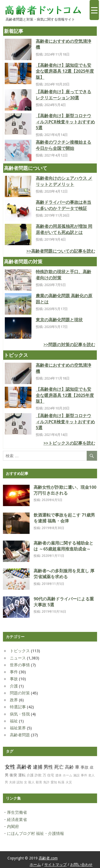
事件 (14, 672)
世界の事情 (20, 665)
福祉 (14, 721)
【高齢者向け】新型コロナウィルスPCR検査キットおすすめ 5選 (65, 122)
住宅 (51, 775)
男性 (48, 767)
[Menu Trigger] (94, 10)
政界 (14, 700)
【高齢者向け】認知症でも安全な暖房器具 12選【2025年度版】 (65, 71)
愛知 (54, 782)
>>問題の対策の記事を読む (69, 345)
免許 (46, 782)
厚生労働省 (17, 812)
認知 (20, 782)
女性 (10, 767)
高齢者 (24, 767)
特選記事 (18, 707)
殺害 (39, 782)
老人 (91, 775)
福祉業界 (18, 728)
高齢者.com (48, 858)
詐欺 (38, 775)
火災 (69, 782)
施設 (77, 775)
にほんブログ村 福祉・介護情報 (35, 834)
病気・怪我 (20, 714)
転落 (61, 782)
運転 (22, 775)
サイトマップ (55, 865)
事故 (14, 679)
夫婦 (12, 782)
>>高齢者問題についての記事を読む (61, 251)
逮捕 (38, 767)
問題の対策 (20, 693)
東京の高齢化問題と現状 (59, 320)
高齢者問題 (20, 735)
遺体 (58, 775)
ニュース (18, 658)
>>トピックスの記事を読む (69, 443)
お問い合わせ (81, 865)
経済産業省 (17, 820)
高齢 (69, 767)
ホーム (67, 775)
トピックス (20, 651)
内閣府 (13, 827)
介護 (14, 686)
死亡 (59, 767)
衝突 (13, 775)
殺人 (31, 782)
